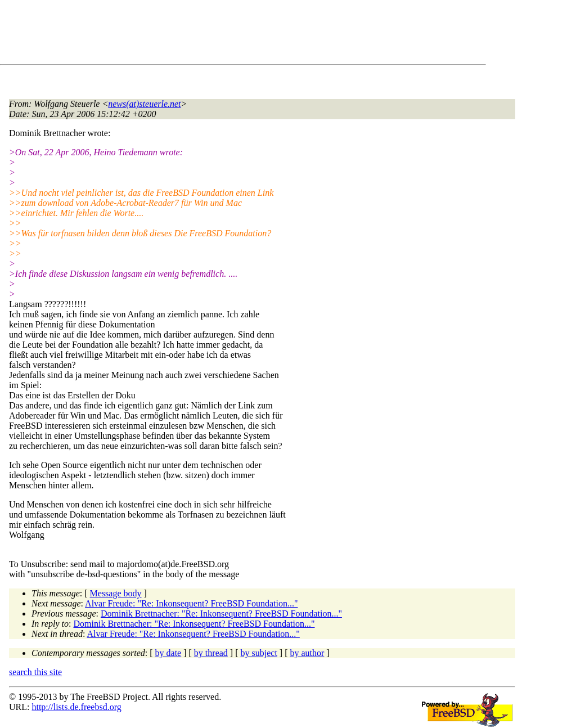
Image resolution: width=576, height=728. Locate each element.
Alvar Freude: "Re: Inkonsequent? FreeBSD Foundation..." (191, 603)
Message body (116, 593)
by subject (259, 653)
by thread (211, 653)
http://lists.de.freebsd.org (76, 707)
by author (307, 653)
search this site (35, 672)
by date (168, 653)
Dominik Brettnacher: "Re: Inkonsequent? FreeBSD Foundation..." (221, 614)
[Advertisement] (214, 34)
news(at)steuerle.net (144, 104)
